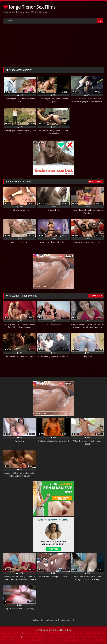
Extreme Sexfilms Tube (35, 633)
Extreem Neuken (76, 633)
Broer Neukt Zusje (11, 637)
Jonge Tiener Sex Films (29, 7)
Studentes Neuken (72, 640)
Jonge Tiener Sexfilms (94, 640)
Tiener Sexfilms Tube (11, 633)
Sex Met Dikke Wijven (27, 640)
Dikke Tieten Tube (57, 633)
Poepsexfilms (73, 637)
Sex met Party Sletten (50, 640)
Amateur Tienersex (55, 637)
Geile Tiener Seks (90, 637)
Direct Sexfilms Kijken (33, 637)
